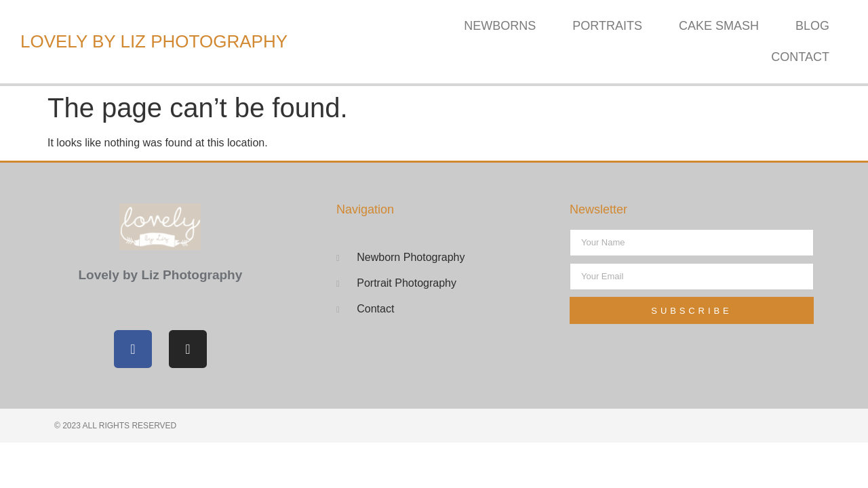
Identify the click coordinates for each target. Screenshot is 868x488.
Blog (812, 26)
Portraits (607, 26)
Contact (800, 57)
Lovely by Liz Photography (154, 41)
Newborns (500, 26)
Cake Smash (719, 26)
